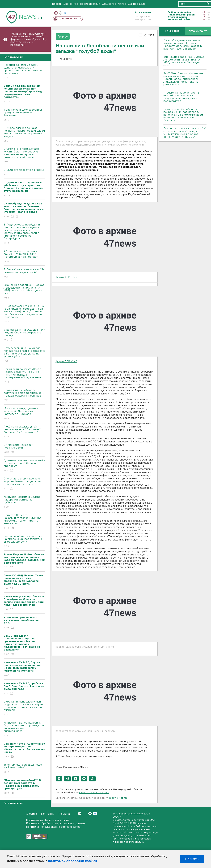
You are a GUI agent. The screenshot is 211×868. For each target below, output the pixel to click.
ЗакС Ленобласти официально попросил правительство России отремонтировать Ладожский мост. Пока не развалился (184, 79)
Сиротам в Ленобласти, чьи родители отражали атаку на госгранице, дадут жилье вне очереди (24, 708)
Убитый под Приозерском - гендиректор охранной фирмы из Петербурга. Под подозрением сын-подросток (29, 39)
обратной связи (118, 798)
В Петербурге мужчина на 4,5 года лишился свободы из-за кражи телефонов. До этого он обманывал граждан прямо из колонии (24, 314)
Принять (192, 859)
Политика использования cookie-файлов (53, 827)
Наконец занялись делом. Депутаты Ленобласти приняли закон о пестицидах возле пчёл (24, 72)
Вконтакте (80, 814)
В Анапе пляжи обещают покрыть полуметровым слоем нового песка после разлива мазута (24, 135)
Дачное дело (137, 4)
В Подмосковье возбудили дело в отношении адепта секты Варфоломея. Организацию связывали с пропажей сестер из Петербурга (24, 234)
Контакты (48, 814)
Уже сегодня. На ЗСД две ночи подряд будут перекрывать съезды (24, 335)
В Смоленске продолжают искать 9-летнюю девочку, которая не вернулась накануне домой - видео (24, 156)
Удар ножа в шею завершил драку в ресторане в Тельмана (24, 115)
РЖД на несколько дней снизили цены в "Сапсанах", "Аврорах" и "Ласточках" (24, 432)
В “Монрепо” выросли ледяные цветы (24, 449)
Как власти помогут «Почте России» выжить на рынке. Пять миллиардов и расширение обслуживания (24, 376)
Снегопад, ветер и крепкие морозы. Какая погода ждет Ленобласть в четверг (24, 484)
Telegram (95, 814)
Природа (63, 37)
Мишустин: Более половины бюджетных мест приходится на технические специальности (24, 729)
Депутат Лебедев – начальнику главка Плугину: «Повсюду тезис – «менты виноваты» (24, 522)
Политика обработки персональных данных (56, 824)
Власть (57, 4)
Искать (208, 4)
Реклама (64, 814)
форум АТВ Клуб (66, 277)
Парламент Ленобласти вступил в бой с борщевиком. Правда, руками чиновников (24, 395)
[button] (59, 779)
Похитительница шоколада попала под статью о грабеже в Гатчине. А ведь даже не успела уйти (24, 355)
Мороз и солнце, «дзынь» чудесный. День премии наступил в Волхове (24, 414)
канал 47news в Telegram (94, 793)
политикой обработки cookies (72, 861)
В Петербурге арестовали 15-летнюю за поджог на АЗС (24, 273)
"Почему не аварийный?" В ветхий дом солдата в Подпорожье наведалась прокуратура (181, 97)
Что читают (198, 31)
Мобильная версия (56, 13)
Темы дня (172, 31)
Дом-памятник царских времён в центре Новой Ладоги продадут (24, 466)
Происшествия (90, 4)
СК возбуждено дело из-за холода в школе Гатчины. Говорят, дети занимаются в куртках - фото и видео (183, 45)
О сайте (31, 814)
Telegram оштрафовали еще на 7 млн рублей (24, 769)
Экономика (71, 4)
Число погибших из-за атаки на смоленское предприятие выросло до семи (24, 541)
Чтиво (122, 4)
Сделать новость (70, 19)
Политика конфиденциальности (47, 820)
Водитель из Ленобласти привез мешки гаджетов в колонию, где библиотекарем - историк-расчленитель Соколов (184, 115)
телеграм (65, 13)
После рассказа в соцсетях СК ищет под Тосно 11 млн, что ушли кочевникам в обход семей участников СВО (185, 133)
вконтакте (60, 13)
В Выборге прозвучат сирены (24, 172)
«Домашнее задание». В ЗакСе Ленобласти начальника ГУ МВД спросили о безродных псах (24, 292)
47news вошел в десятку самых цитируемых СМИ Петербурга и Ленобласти (24, 257)
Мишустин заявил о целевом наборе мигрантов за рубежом (24, 502)
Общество (109, 4)
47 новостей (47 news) (129, 814)
